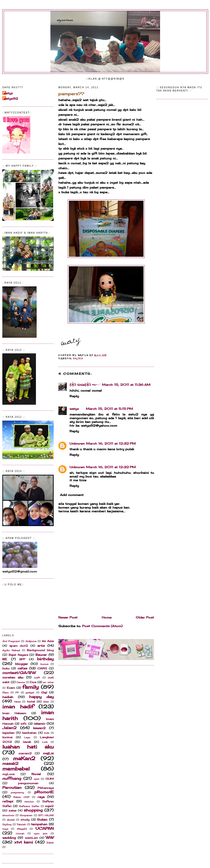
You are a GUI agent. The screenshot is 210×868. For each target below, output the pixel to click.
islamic (40, 724)
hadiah (8, 697)
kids (47, 733)
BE (5, 659)
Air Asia (48, 641)
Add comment (72, 495)
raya (41, 797)
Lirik (45, 742)
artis (41, 646)
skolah (11, 820)
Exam (11, 688)
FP (17, 693)
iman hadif (18, 707)
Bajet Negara (18, 655)
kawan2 (39, 728)
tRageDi (22, 829)
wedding (9, 838)
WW (50, 838)
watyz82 (11, 98)
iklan (46, 702)
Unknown (77, 443)
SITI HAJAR (46, 815)
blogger (22, 664)
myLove (8, 774)
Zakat (50, 843)
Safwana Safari (29, 806)
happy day (41, 697)
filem (5, 693)
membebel (16, 769)
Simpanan (26, 815)
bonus (44, 664)
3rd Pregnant (11, 641)
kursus (7, 737)
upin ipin (41, 834)
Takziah (21, 824)
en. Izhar (48, 682)
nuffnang (12, 778)
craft (37, 678)
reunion (29, 802)
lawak (27, 742)
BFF (22, 659)
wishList (31, 838)
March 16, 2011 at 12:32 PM (111, 443)
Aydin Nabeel (11, 650)
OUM (50, 779)
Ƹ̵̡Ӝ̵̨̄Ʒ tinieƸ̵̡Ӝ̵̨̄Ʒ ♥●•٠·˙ (85, 385)
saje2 (49, 806)
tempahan (39, 824)
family (31, 687)
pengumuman (28, 783)
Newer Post (68, 617)
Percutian (12, 788)
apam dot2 (19, 646)
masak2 (10, 764)
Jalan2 (9, 728)
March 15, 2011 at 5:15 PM (109, 409)
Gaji (44, 692)
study (25, 820)
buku (6, 668)
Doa (33, 682)
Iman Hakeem (14, 713)
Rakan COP (21, 797)
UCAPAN (45, 828)
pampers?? (71, 94)
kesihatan (29, 733)
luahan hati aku (28, 747)
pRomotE (44, 792)
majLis (48, 753)
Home (107, 617)
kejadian (8, 733)
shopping (33, 810)
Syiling (7, 824)
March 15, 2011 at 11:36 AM (126, 385)
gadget (30, 693)
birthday (45, 659)
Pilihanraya (46, 788)
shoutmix (8, 815)
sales (13, 811)
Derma (21, 682)
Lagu (27, 737)
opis (37, 779)
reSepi (8, 801)
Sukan (42, 819)
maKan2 (24, 758)
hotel (31, 702)
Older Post (145, 617)
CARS (42, 668)
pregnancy (17, 792)
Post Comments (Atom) (102, 626)
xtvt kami (24, 842)
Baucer (41, 655)
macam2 (25, 753)
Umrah (20, 834)
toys (5, 829)
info (24, 724)
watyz (8, 93)
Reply (74, 396)
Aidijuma (31, 641)
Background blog (40, 650)
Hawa (17, 702)
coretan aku (13, 677)
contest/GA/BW (19, 673)
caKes (22, 668)
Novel (36, 774)
